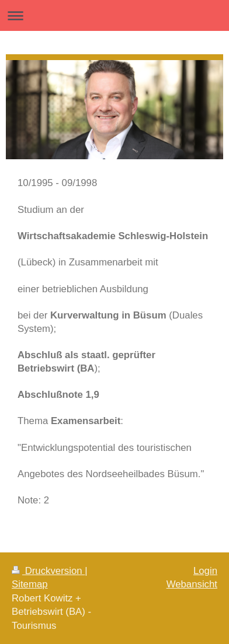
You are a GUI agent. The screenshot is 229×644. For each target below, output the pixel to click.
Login (205, 571)
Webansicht (192, 584)
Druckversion (48, 571)
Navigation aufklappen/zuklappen (114, 15)
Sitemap (30, 584)
